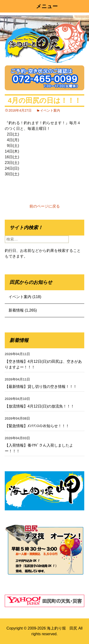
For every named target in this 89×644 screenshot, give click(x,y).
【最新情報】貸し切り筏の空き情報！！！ (41, 387)
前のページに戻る (45, 206)
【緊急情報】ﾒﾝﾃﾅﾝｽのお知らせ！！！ (37, 426)
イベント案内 (50, 110)
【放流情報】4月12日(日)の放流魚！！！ (40, 406)
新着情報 (16, 310)
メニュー (47, 6)
